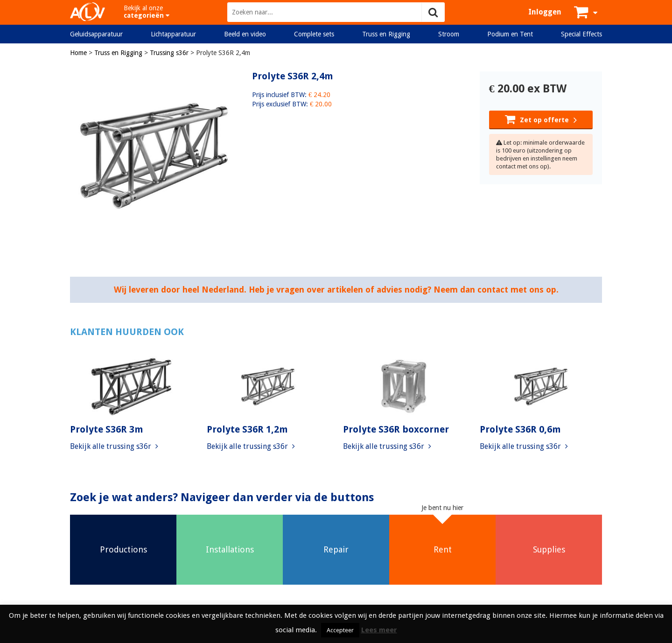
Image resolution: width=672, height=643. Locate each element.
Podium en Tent (510, 34)
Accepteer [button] (340, 630)
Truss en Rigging (386, 34)
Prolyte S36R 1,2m (247, 429)
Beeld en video (245, 34)
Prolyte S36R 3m (107, 429)
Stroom (449, 34)
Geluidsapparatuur (96, 34)
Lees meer (379, 630)
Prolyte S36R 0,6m (520, 429)
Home (78, 53)
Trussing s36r (169, 53)
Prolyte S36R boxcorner (396, 429)
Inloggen (545, 12)
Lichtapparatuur (173, 34)
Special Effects (581, 34)
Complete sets (314, 34)
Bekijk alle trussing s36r (114, 446)
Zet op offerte (541, 119)
